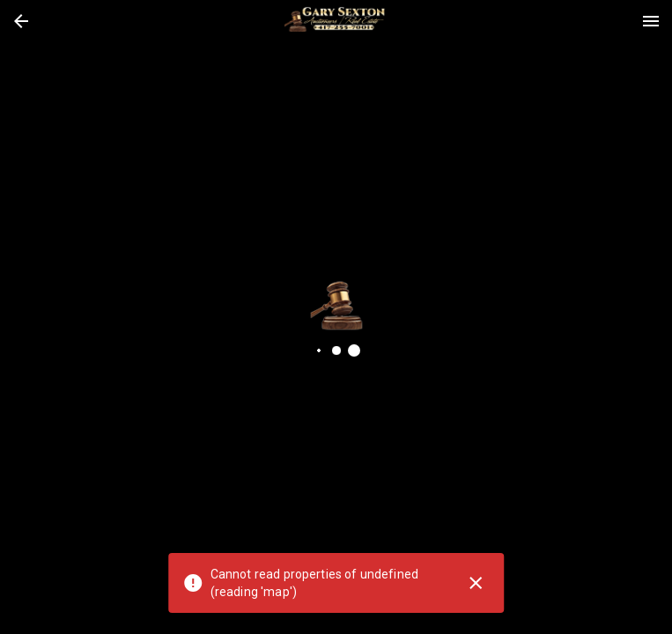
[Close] (476, 583)
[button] (21, 21)
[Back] (21, 21)
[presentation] (336, 21)
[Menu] (651, 21)
